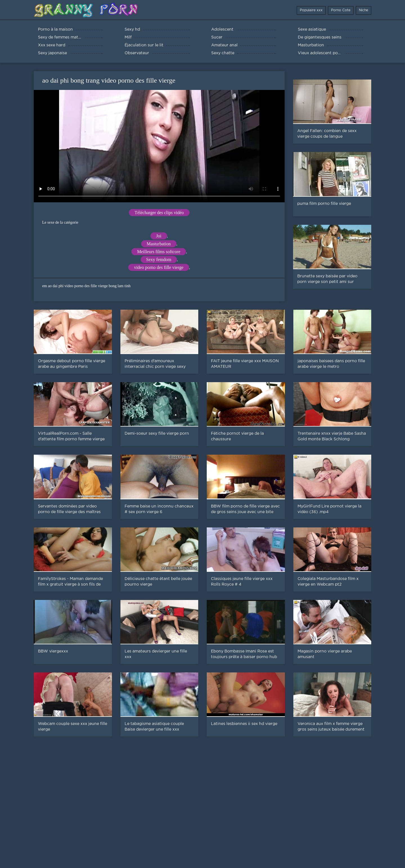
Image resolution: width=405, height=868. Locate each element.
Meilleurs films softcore (159, 252)
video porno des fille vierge (159, 267)
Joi (159, 236)
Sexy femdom (159, 260)
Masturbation (159, 244)
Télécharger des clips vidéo (159, 213)
